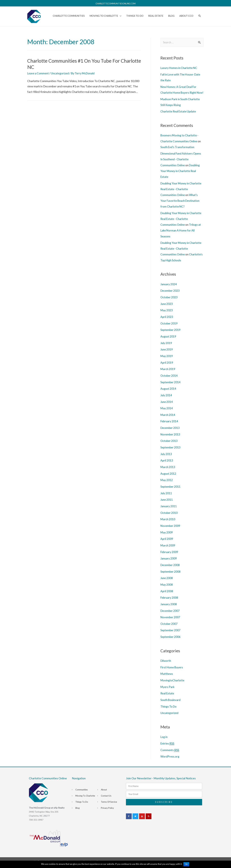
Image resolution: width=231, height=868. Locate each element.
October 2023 (169, 301)
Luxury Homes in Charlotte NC (180, 67)
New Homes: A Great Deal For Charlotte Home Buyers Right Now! (179, 92)
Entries (168, 746)
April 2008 (167, 594)
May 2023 (167, 314)
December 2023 (171, 295)
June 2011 (167, 503)
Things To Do (169, 709)
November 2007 (171, 620)
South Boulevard (171, 703)
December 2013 (171, 432)
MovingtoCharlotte (173, 683)
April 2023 (167, 321)
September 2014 (171, 386)
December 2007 (171, 614)
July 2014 (166, 399)
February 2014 (170, 425)
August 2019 (168, 341)
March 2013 (168, 471)
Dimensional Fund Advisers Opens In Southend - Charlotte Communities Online (182, 164)
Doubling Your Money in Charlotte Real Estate (181, 176)
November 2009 (171, 529)
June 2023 (167, 308)
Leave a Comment (38, 73)
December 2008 (171, 568)
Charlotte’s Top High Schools (178, 265)
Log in (164, 740)
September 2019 (171, 334)
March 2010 (168, 523)
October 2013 (169, 445)
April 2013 (167, 464)
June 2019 (167, 354)
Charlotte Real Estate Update (179, 116)
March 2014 (168, 419)
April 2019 (167, 367)
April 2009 (167, 542)
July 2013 (166, 458)
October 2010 (169, 516)
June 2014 (167, 406)
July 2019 (166, 347)
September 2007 (171, 633)
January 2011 (169, 510)
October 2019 (169, 328)
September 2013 (171, 451)
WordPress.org (170, 759)
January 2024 (169, 288)
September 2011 (171, 490)
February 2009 (170, 555)
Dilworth (166, 664)
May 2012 (167, 484)
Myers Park (168, 690)
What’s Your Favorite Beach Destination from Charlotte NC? (181, 205)
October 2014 (169, 380)
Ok (187, 864)
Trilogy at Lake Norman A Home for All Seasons (181, 235)
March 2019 (168, 373)
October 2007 (169, 627)
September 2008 (171, 575)
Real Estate (168, 696)
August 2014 (168, 393)
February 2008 (170, 601)
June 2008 (167, 581)
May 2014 (167, 412)
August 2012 (168, 477)
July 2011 (166, 497)
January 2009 (169, 562)
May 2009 (167, 536)
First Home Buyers (172, 670)
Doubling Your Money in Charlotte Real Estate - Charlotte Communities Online (182, 194)
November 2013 (171, 438)
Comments (170, 753)
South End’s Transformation (178, 152)
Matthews (167, 677)
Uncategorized (61, 73)
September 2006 (171, 640)
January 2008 (169, 607)
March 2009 (168, 549)
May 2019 (167, 360)
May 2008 (167, 588)
